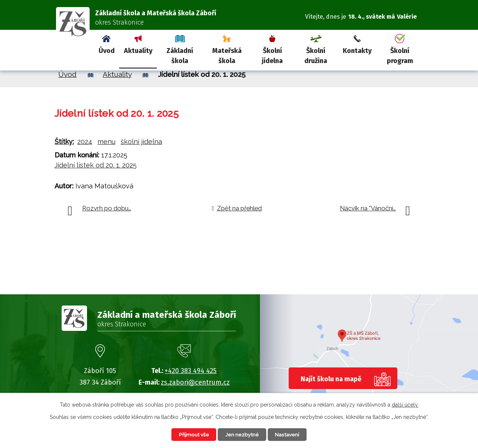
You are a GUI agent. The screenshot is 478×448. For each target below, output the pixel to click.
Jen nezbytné (242, 434)
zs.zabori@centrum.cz (195, 382)
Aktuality (138, 51)
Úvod (107, 51)
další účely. (405, 404)
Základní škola (180, 56)
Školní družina (316, 56)
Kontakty (357, 51)
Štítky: (64, 142)
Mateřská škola (227, 56)
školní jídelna (141, 142)
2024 (85, 142)
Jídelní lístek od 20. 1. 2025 (96, 165)
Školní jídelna (272, 56)
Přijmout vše (192, 434)
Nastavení (289, 434)
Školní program (400, 56)
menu (106, 142)
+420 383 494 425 (191, 371)
